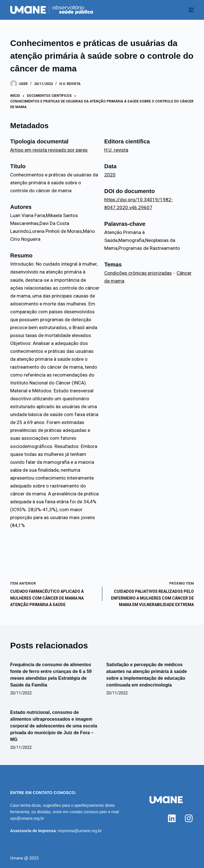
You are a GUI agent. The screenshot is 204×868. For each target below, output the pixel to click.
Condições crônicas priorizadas (138, 273)
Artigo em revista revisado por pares (49, 150)
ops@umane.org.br (27, 818)
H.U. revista (70, 84)
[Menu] (191, 10)
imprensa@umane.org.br (80, 831)
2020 (110, 175)
